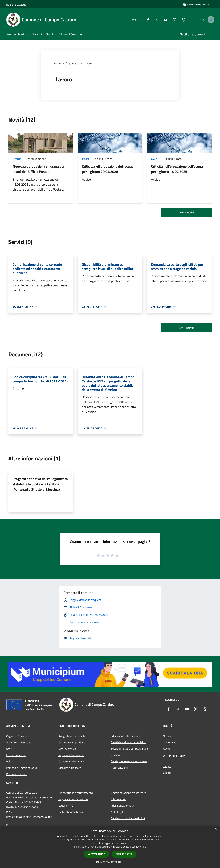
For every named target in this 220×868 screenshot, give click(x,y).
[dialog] (110, 847)
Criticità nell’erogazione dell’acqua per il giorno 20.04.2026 (108, 169)
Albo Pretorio (119, 799)
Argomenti (72, 63)
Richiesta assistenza (71, 812)
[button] (110, 862)
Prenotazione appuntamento (76, 793)
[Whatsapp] (178, 19)
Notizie (17, 159)
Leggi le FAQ (66, 806)
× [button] (216, 830)
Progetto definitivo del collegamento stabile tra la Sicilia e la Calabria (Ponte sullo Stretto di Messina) (40, 484)
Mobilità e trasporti (70, 768)
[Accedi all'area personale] (196, 5)
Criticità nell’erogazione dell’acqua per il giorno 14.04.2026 (177, 169)
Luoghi (167, 766)
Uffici (9, 749)
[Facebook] (143, 19)
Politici (10, 761)
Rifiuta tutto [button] (124, 854)
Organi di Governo (17, 736)
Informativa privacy (122, 806)
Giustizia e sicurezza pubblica (128, 742)
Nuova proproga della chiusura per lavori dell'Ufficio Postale (39, 169)
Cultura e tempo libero (72, 742)
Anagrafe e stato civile (72, 736)
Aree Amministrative (19, 742)
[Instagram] (169, 19)
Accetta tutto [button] (96, 854)
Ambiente (117, 755)
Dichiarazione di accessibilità (128, 818)
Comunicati (170, 742)
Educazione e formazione (126, 736)
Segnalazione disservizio (73, 799)
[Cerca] (210, 20)
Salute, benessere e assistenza (129, 761)
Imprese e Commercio (71, 755)
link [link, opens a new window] (144, 847)
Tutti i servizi (186, 328)
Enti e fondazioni (16, 755)
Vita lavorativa (67, 749)
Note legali (117, 812)
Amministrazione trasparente (128, 793)
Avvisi (85, 159)
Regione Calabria (16, 5)
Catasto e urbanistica (71, 761)
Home (57, 63)
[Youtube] (160, 19)
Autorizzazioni (119, 768)
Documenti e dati (16, 774)
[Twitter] (152, 19)
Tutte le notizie (186, 212)
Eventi (167, 773)
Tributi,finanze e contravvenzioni (130, 749)
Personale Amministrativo (22, 768)
